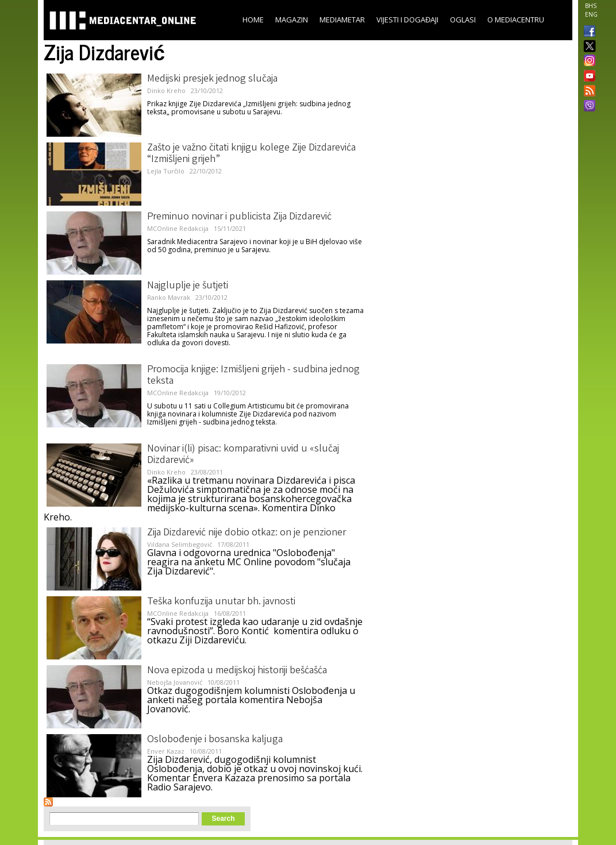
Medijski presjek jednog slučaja (212, 79)
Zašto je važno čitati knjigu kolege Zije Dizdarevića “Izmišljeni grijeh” (251, 154)
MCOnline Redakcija (178, 228)
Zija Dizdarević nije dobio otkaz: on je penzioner (247, 533)
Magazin (292, 20)
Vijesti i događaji (407, 20)
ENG (591, 14)
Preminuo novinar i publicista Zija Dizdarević (239, 217)
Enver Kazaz (166, 751)
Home (253, 20)
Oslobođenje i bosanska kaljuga (215, 740)
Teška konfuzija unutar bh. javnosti (221, 602)
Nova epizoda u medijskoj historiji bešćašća (237, 671)
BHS (591, 6)
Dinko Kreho (166, 90)
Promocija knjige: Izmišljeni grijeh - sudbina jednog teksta (253, 376)
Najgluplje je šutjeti (188, 286)
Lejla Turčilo (166, 171)
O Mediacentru (516, 20)
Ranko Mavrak (169, 297)
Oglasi (463, 20)
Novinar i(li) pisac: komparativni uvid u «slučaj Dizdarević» (243, 455)
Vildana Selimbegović (180, 544)
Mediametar (342, 20)
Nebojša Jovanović (175, 682)
